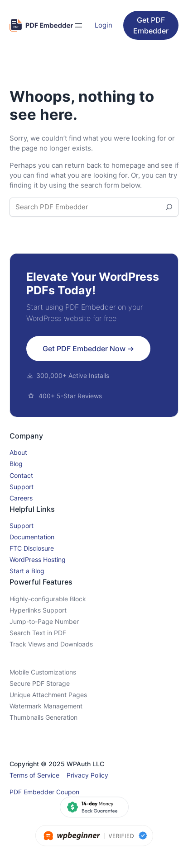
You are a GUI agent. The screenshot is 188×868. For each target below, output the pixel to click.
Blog (16, 464)
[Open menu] (78, 25)
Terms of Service (34, 775)
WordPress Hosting (38, 559)
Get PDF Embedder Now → (88, 349)
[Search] (169, 207)
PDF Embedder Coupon (44, 792)
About (18, 452)
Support (22, 487)
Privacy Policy (87, 775)
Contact (21, 475)
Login (104, 25)
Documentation (32, 537)
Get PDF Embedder (151, 25)
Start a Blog (27, 571)
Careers (21, 498)
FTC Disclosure (32, 548)
